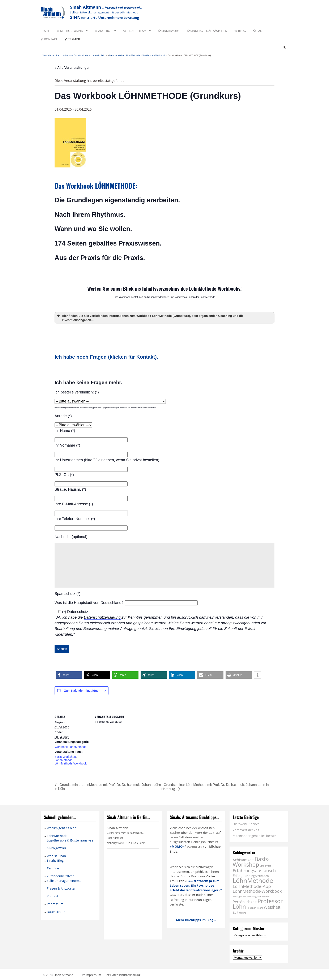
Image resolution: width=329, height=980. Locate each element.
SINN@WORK (169, 31)
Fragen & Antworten (61, 888)
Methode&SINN (70, 31)
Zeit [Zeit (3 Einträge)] (236, 912)
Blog (240, 31)
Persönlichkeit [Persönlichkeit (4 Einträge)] (245, 902)
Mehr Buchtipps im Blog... (196, 920)
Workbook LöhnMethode (70, 747)
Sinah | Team (135, 31)
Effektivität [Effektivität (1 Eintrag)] (266, 866)
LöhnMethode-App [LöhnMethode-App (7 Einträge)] (252, 886)
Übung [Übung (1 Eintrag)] (243, 913)
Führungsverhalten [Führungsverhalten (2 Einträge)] (256, 876)
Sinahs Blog (55, 860)
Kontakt (49, 39)
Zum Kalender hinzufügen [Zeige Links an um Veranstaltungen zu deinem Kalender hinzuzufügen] (82, 691)
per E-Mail (247, 629)
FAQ (258, 31)
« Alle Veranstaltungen (72, 68)
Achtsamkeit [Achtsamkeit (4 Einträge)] (243, 860)
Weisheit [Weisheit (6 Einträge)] (272, 907)
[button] (69, 675)
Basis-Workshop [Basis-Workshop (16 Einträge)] (251, 862)
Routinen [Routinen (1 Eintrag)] (251, 908)
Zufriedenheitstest (60, 876)
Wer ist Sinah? (57, 856)
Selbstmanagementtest (64, 881)
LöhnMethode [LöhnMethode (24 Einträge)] (253, 881)
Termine (73, 39)
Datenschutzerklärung (102, 617)
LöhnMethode (133, 55)
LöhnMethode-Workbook (153, 55)
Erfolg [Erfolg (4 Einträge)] (238, 875)
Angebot (103, 31)
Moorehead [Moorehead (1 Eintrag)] (264, 896)
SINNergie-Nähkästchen (207, 31)
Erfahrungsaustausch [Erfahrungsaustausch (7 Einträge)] (254, 870)
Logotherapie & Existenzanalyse (70, 840)
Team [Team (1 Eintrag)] (260, 908)
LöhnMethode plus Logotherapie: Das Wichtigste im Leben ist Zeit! (73, 55)
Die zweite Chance (246, 824)
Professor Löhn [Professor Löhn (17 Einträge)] (258, 904)
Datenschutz (56, 912)
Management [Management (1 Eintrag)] (240, 896)
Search (284, 47)
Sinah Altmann (63, 975)
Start (45, 31)
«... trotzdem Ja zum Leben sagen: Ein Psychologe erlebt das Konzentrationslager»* (196, 885)
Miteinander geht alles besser (254, 836)
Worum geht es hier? (62, 828)
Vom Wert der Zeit (246, 830)
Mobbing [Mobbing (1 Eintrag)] (252, 896)
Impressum (55, 904)
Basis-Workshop (117, 55)
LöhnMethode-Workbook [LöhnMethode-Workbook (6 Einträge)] (257, 891)
